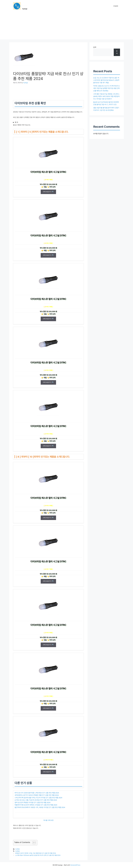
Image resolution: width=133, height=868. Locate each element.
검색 (95, 47)
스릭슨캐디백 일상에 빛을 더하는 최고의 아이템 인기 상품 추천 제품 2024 (38, 798)
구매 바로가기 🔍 (48, 192)
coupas (116, 6)
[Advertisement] (67, 26)
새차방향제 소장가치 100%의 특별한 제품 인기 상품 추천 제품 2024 (37, 795)
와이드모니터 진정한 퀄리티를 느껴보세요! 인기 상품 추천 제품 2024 (37, 793)
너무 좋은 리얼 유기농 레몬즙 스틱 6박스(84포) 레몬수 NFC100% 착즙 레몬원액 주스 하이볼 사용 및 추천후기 (106, 96)
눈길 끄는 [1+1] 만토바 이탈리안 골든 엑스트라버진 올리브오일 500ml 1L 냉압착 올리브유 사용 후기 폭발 (106, 80)
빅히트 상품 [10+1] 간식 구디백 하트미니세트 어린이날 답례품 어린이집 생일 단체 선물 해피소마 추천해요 (107, 88)
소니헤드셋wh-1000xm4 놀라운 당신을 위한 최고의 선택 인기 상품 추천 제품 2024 (38, 855)
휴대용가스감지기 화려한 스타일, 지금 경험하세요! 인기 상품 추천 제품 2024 (36, 853)
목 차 (16, 122)
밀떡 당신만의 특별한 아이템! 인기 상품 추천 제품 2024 (33, 803)
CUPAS (17, 849)
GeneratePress (75, 865)
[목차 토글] (33, 843)
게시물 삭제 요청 (48, 820)
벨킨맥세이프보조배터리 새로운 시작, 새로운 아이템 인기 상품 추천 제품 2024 (40, 807)
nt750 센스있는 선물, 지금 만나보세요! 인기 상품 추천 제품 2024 (36, 800)
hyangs (25, 9)
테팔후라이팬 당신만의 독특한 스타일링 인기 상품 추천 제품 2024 (36, 805)
